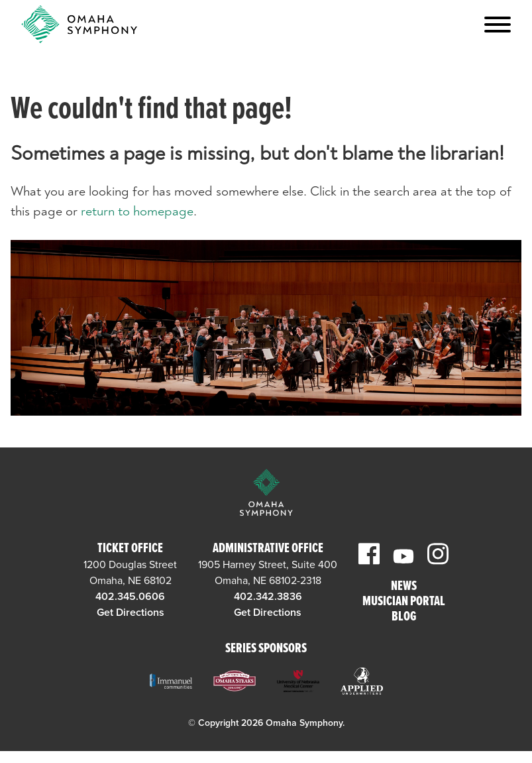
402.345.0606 (130, 597)
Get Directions (131, 613)
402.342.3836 (268, 597)
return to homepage (137, 211)
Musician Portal (404, 602)
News (404, 587)
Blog (404, 617)
